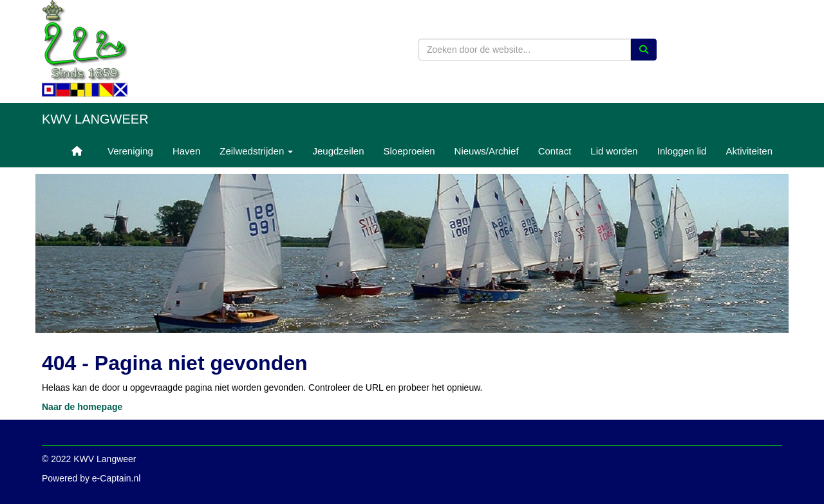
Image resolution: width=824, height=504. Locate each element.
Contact (555, 151)
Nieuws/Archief (487, 151)
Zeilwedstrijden (256, 151)
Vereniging (130, 151)
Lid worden (614, 151)
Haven (186, 151)
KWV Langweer (95, 119)
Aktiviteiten (749, 151)
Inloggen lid (682, 151)
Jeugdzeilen (338, 151)
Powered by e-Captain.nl (91, 478)
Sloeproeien (409, 151)
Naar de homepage (82, 407)
